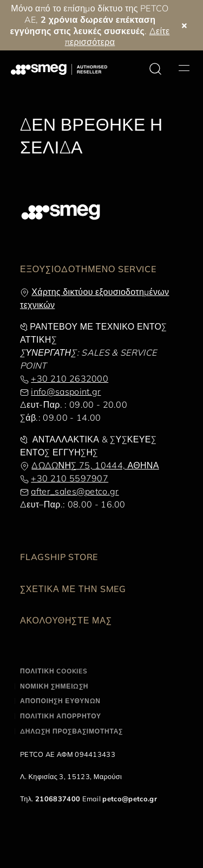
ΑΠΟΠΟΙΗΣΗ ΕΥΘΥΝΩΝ (60, 701)
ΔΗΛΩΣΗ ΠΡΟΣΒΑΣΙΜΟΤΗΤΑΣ (71, 731)
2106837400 (58, 799)
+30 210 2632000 (70, 378)
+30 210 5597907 (70, 478)
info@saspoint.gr (66, 391)
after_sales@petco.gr (75, 491)
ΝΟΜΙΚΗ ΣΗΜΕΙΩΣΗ (54, 686)
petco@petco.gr (129, 799)
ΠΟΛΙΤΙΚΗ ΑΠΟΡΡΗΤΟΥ (61, 716)
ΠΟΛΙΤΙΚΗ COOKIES (54, 671)
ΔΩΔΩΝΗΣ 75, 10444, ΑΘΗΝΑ (95, 465)
